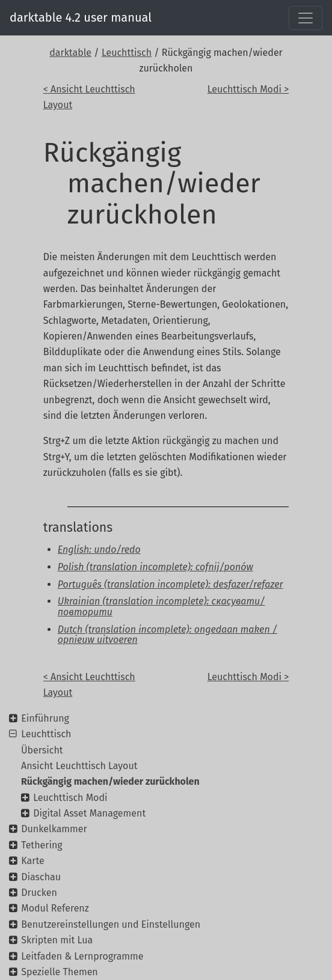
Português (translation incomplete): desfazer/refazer (171, 584)
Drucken (39, 893)
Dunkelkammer (54, 829)
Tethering (41, 845)
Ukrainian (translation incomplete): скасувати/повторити (161, 607)
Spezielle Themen (60, 972)
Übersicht (42, 750)
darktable (70, 53)
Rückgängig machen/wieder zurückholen (110, 781)
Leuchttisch (127, 53)
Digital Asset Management (89, 813)
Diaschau (41, 877)
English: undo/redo (99, 549)
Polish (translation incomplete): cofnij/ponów (155, 567)
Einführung (45, 718)
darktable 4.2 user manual (81, 17)
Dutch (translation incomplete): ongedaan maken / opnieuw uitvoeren (168, 635)
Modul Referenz (55, 908)
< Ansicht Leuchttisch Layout (89, 97)
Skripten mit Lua (57, 940)
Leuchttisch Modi (70, 798)
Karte (32, 861)
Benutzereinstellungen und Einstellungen (111, 924)
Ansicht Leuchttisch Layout (79, 766)
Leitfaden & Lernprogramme (82, 956)
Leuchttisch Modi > (248, 89)
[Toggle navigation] (306, 18)
